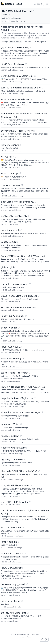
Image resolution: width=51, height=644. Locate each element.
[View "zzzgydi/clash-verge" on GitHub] (24, 358)
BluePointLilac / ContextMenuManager (21, 412)
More (7, 14)
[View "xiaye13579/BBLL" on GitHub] (21, 347)
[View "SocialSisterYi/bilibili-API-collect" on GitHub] (35, 307)
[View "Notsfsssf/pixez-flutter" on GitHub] (26, 448)
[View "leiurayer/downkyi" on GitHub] (22, 185)
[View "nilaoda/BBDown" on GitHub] (21, 436)
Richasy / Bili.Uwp (10, 145)
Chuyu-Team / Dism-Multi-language (19, 296)
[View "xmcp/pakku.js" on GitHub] (18, 542)
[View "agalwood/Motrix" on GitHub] (21, 424)
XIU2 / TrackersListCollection (16, 99)
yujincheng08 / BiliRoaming (15, 47)
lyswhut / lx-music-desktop (15, 284)
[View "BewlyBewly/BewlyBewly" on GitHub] (28, 216)
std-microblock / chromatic (15, 373)
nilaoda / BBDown (10, 436)
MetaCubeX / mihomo (12, 553)
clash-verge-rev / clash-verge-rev (18, 202)
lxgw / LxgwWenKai (11, 568)
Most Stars (28, 42)
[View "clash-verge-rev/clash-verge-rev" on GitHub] (36, 202)
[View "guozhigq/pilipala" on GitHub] (21, 230)
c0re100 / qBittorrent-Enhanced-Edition (21, 88)
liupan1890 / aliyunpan (13, 316)
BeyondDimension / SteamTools (17, 76)
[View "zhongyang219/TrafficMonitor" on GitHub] (34, 131)
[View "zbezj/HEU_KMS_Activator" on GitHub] (30, 502)
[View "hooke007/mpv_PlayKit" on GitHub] (27, 584)
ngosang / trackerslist (12, 459)
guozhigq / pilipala (10, 230)
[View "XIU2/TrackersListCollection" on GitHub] (32, 99)
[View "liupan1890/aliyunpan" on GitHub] (26, 316)
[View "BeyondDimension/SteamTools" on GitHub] (35, 76)
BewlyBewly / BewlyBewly (14, 216)
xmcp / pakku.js (9, 542)
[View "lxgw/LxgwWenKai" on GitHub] (22, 568)
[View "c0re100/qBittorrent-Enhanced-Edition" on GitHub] (43, 88)
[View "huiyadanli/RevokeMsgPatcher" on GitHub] (35, 398)
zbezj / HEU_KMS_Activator (15, 502)
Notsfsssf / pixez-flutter (13, 448)
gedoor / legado (9, 328)
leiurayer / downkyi (11, 185)
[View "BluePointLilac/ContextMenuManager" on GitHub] (42, 412)
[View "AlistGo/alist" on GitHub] (16, 157)
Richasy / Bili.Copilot (11, 528)
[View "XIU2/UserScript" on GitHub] (20, 173)
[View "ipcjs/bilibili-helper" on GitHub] (22, 601)
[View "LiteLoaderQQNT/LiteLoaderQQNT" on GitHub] (39, 471)
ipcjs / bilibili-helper (11, 601)
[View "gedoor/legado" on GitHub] (19, 328)
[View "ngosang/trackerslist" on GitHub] (25, 459)
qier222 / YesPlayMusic (13, 64)
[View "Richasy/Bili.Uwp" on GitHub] (20, 145)
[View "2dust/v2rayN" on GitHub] (17, 242)
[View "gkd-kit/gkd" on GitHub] (15, 267)
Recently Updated (40, 42)
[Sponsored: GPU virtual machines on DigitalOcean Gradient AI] (25, 516)
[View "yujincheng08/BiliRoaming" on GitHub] (30, 47)
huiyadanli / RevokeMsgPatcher (17, 398)
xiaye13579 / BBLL (10, 347)
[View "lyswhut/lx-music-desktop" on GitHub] (30, 284)
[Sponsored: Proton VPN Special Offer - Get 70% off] (25, 258)
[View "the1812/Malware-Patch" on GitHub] (28, 613)
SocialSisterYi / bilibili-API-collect (17, 307)
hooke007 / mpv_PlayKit (13, 584)
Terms (29, 637)
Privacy (22, 637)
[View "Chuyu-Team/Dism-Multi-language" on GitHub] (39, 296)
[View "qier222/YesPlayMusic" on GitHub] (26, 64)
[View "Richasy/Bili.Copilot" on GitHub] (23, 528)
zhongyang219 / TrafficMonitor (17, 131)
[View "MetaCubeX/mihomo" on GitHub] (25, 553)
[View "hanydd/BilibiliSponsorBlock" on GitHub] (32, 485)
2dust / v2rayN (8, 242)
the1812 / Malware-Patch (14, 613)
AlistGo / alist (8, 157)
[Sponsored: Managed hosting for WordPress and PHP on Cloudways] (25, 119)
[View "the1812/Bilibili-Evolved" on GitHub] (34, 11)
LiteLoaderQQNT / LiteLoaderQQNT (19, 471)
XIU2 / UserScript (10, 173)
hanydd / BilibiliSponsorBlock (16, 485)
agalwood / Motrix (10, 424)
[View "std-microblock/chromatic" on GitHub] (30, 373)
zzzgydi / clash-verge (12, 358)
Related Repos (14, 4)
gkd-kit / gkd (7, 267)
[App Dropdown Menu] (47, 4)
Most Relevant (15, 42)
